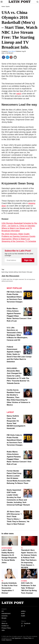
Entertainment (7, 548)
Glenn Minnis (12, 51)
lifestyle (4, 618)
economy (5, 616)
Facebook (27, 623)
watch (19, 94)
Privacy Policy (6, 628)
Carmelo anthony (13, 272)
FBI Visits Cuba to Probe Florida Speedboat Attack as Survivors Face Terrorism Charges (15, 297)
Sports (8, 7)
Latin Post (19, 2)
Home (3, 7)
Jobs (3, 630)
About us (4, 623)
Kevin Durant (22, 272)
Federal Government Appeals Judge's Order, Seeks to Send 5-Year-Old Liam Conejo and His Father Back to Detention (19, 354)
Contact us (5, 626)
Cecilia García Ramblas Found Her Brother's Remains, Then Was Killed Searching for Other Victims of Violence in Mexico (18, 397)
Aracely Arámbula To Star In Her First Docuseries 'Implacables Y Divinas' (9, 588)
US (3, 611)
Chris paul (29, 272)
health (23, 616)
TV (22, 548)
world (23, 613)
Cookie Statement (6, 640)
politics (23, 611)
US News (24, 581)
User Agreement (16, 638)
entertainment (6, 613)
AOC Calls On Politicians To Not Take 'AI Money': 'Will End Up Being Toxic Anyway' (29, 588)
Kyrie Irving (5, 272)
